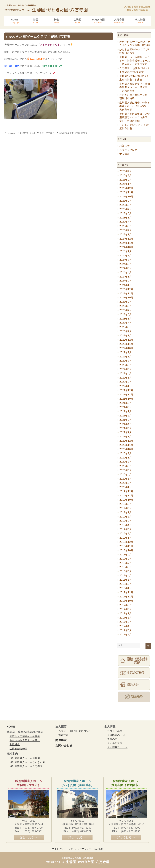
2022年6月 (126, 365)
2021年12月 (126, 390)
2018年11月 (126, 546)
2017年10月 (126, 601)
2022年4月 (126, 373)
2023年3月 (126, 327)
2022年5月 (126, 369)
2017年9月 (126, 605)
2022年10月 (126, 348)
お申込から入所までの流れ (25, 740)
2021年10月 (126, 399)
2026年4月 (126, 171)
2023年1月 (126, 336)
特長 (36, 21)
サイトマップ (59, 849)
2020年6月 (126, 466)
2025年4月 (126, 222)
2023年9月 (126, 302)
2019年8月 (126, 508)
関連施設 (61, 740)
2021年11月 (126, 395)
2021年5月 (126, 420)
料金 (57, 21)
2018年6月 (126, 567)
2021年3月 (126, 428)
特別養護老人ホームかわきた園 (27, 762)
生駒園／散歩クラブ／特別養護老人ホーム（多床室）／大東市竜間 (135, 87)
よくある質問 (115, 743)
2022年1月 (126, 386)
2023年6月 (126, 314)
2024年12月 (126, 239)
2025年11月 (126, 192)
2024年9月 (126, 251)
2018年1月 (126, 588)
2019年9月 (126, 504)
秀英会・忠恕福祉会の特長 (25, 736)
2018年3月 (126, 580)
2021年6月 (126, 416)
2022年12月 (126, 340)
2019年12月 (126, 491)
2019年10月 (126, 500)
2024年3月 (126, 277)
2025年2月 (126, 230)
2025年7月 (126, 209)
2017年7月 (126, 613)
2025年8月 (126, 205)
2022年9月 (126, 352)
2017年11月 (126, 597)
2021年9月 (126, 403)
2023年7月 (126, 310)
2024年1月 (126, 285)
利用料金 (15, 744)
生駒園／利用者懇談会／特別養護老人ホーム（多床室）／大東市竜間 (135, 117)
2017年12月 (126, 592)
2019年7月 (126, 512)
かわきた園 (98, 21)
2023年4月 (126, 323)
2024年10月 (126, 247)
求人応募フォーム (117, 747)
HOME (15, 21)
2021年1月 (126, 437)
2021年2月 (126, 432)
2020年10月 (126, 449)
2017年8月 (126, 609)
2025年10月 (126, 197)
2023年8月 (126, 306)
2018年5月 (126, 571)
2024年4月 (126, 272)
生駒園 (77, 21)
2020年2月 (126, 483)
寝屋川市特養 (81, 133)
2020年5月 (126, 470)
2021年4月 (126, 424)
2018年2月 (126, 584)
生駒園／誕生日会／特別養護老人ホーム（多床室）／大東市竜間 (135, 106)
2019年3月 (126, 529)
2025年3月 (126, 226)
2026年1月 (126, 184)
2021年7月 (126, 411)
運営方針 (63, 735)
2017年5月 (126, 622)
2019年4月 (126, 525)
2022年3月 (126, 378)
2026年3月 (126, 175)
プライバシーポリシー (80, 849)
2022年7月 (126, 361)
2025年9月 (126, 201)
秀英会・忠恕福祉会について (75, 731)
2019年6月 (126, 517)
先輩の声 (112, 739)
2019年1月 (126, 538)
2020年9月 (126, 453)
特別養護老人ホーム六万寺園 (26, 766)
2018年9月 (126, 555)
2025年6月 (126, 213)
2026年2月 (126, 180)
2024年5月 (126, 268)
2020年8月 (126, 458)
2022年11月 (126, 344)
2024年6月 (126, 264)
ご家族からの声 (19, 749)
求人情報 (140, 21)
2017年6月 (126, 618)
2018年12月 (126, 542)
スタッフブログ (47, 133)
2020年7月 (126, 462)
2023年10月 (126, 298)
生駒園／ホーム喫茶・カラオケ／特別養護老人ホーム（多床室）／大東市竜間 (135, 61)
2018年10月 (126, 550)
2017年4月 (126, 626)
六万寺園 (119, 21)
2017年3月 (126, 630)
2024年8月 (126, 256)
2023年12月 (126, 289)
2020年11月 (126, 445)
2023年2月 (126, 331)
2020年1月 (126, 487)
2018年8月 (126, 559)
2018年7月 (126, 563)
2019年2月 (126, 534)
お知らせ (124, 146)
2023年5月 (126, 319)
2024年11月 (126, 243)
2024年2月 (126, 281)
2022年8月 (126, 357)
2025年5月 (126, 218)
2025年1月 (126, 235)
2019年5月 (126, 521)
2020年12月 (126, 441)
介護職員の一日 (116, 735)
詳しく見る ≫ (29, 837)
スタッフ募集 (115, 731)
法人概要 (98, 849)
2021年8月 (126, 407)
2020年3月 (126, 479)
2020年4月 (126, 475)
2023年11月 (126, 294)
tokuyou (12, 133)
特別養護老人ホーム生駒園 (25, 758)
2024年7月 (126, 260)
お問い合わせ (64, 746)
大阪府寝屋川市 (66, 133)
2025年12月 (126, 188)
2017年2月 (126, 635)
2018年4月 (126, 576)
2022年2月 (126, 382)
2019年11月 (126, 496)
